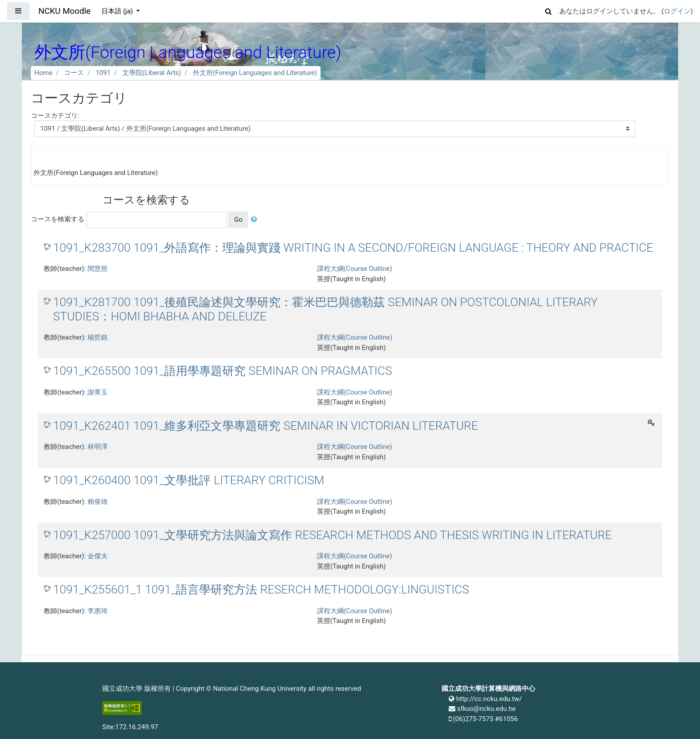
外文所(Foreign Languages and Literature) (255, 73)
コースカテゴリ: (55, 116)
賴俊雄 (98, 502)
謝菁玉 (98, 392)
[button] (549, 10)
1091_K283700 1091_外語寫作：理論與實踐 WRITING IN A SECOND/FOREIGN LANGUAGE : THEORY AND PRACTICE (353, 248)
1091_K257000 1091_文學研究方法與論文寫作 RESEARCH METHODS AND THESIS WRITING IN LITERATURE (332, 535)
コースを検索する (58, 219)
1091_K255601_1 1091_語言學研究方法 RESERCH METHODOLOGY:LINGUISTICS (261, 590)
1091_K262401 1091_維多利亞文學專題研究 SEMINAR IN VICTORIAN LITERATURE (266, 426)
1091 (103, 73)
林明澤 (98, 447)
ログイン (677, 11)
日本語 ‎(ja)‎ (118, 11)
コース (74, 73)
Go (238, 220)
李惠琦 (98, 611)
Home (43, 73)
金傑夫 (98, 556)
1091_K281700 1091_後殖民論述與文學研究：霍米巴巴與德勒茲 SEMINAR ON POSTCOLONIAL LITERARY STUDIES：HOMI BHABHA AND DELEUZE (325, 309)
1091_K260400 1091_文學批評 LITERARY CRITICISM (189, 480)
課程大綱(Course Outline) (354, 269)
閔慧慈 (98, 269)
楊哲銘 (98, 337)
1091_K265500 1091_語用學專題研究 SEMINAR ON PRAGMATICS (223, 371)
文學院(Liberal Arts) (152, 73)
